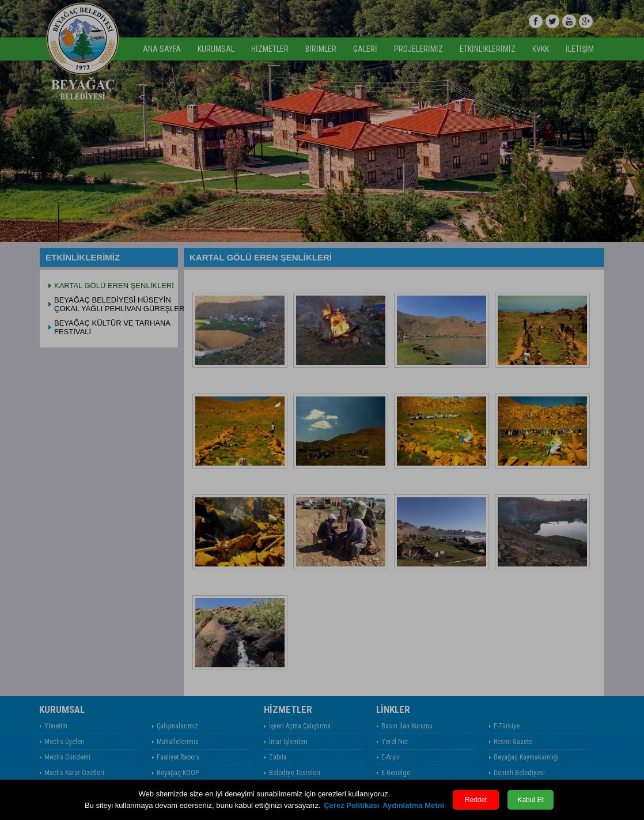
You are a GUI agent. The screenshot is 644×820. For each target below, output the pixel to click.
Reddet (476, 800)
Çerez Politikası (351, 805)
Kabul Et (530, 800)
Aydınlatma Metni (413, 805)
